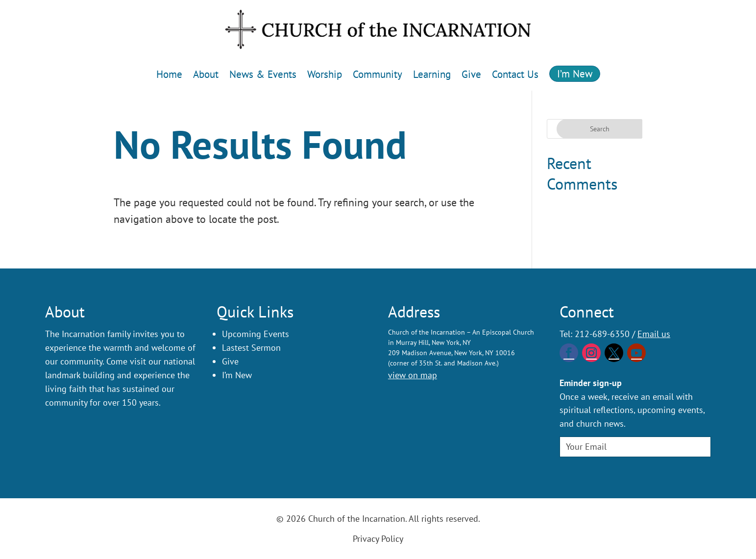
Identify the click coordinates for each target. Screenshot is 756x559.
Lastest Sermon (251, 348)
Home (169, 74)
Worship (325, 74)
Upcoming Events (256, 334)
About (206, 74)
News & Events (263, 74)
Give (471, 74)
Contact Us (515, 74)
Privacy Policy (378, 539)
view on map (413, 375)
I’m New (575, 74)
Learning (432, 74)
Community (378, 74)
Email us (654, 334)
